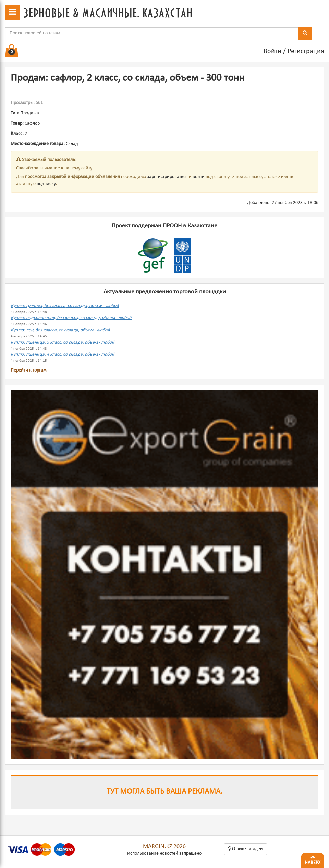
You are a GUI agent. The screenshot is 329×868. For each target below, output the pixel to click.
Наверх (313, 859)
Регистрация (306, 51)
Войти (272, 51)
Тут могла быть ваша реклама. (164, 792)
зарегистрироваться (167, 177)
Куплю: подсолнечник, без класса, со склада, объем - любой (71, 318)
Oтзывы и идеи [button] (246, 849)
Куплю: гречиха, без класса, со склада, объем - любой (65, 306)
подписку (46, 184)
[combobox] (152, 33)
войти (199, 177)
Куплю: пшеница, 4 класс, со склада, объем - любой (63, 355)
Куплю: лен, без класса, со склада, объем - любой (60, 330)
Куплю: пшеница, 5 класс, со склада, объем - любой (63, 343)
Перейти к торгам (28, 370)
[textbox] (152, 33)
